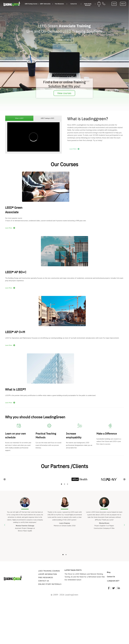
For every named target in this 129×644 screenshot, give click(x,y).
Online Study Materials (88, 5)
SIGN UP (123, 4)
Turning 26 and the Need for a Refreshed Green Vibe (85, 577)
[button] (5, 479)
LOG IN (114, 4)
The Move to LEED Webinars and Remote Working (84, 574)
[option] (20, 479)
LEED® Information (45, 4)
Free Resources (59, 4)
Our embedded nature (73, 580)
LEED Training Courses (31, 4)
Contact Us (74, 4)
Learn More (74, 149)
